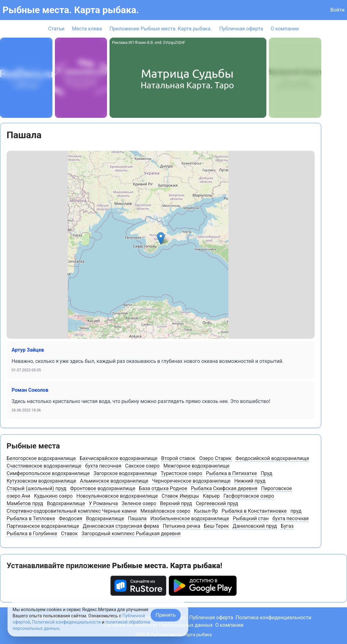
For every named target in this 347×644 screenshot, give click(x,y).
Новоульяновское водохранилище (117, 496)
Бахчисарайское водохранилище (119, 458)
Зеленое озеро (139, 503)
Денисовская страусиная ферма (121, 526)
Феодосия (70, 518)
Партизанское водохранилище (43, 526)
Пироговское (276, 488)
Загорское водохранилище (125, 473)
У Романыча (103, 503)
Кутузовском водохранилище (41, 481)
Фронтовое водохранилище (103, 488)
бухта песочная (103, 466)
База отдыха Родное (163, 488)
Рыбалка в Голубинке (32, 534)
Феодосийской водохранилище (272, 458)
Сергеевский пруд (217, 503)
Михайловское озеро (165, 511)
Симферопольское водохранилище (48, 473)
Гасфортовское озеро (249, 496)
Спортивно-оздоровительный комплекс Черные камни (72, 511)
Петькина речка (182, 526)
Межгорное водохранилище (197, 466)
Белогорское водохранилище (41, 458)
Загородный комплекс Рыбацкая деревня (131, 534)
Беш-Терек (216, 526)
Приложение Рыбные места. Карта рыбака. (161, 29)
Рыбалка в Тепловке (31, 518)
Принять (166, 615)
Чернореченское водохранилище (191, 481)
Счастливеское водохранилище (44, 466)
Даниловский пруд (255, 526)
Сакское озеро (142, 466)
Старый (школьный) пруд (36, 488)
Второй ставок (178, 458)
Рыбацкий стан (251, 518)
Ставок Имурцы (180, 496)
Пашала (137, 518)
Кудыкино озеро (53, 496)
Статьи (56, 29)
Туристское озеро (182, 473)
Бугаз (287, 526)
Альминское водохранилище (114, 481)
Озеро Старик (215, 458)
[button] (161, 238)
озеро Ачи (18, 496)
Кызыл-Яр (206, 511)
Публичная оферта (241, 29)
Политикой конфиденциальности (66, 622)
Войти (337, 10)
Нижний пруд (250, 481)
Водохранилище (66, 503)
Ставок (69, 534)
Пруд (267, 473)
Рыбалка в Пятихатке (232, 473)
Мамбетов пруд (25, 503)
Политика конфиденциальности (273, 618)
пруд (296, 511)
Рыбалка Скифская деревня (224, 488)
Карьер (211, 496)
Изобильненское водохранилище (190, 518)
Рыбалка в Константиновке (254, 511)
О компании (285, 29)
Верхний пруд (176, 503)
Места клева (87, 29)
